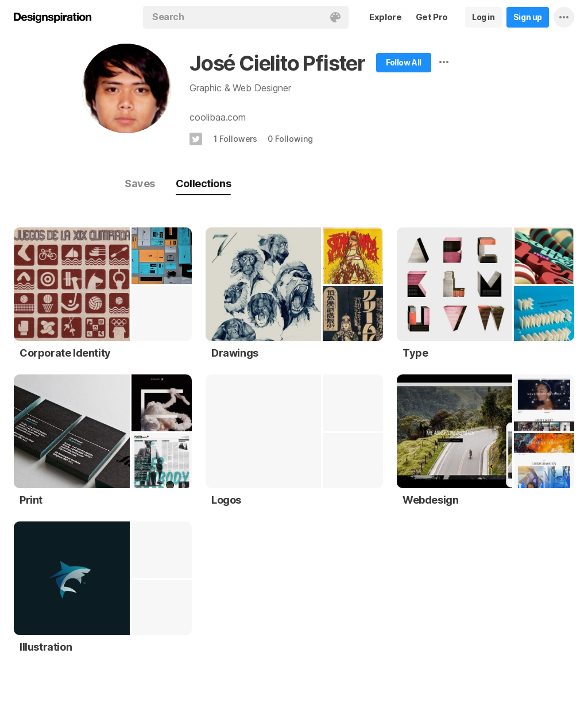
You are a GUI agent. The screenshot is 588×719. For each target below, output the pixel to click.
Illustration (46, 647)
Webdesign (430, 500)
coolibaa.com (218, 117)
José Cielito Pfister (277, 63)
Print (31, 500)
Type (415, 353)
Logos (226, 500)
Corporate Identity (65, 353)
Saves (140, 183)
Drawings (235, 353)
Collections (203, 183)
